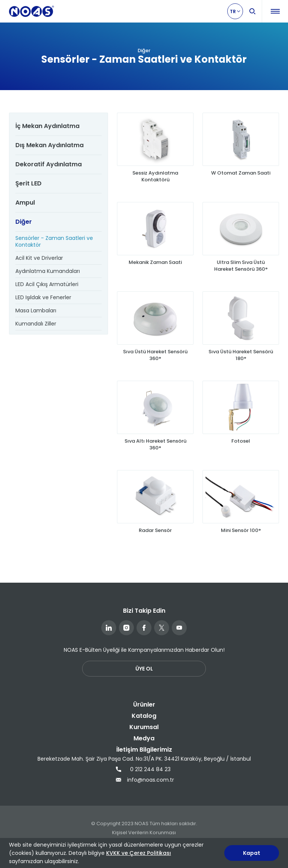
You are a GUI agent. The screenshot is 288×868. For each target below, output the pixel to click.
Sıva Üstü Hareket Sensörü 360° (155, 355)
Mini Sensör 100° (241, 530)
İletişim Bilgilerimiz (144, 750)
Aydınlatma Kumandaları (48, 271)
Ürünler (144, 704)
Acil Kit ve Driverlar (39, 258)
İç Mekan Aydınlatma (47, 126)
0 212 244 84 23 (143, 769)
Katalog (144, 716)
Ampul (25, 203)
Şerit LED (28, 183)
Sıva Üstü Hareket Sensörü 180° (241, 355)
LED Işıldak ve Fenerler (43, 297)
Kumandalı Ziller (36, 324)
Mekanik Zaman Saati (155, 262)
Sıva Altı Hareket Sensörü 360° (155, 445)
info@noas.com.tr (144, 780)
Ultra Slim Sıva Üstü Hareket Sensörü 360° (241, 266)
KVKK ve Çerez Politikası (139, 853)
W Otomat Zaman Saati (241, 173)
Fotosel (241, 441)
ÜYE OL (144, 669)
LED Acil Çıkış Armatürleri (47, 284)
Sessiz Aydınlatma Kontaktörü (155, 176)
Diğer (24, 222)
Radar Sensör (155, 530)
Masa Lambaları (36, 310)
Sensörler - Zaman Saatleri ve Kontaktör (54, 241)
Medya (144, 738)
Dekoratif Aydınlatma (49, 164)
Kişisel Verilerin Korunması (144, 833)
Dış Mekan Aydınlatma (49, 145)
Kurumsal (144, 727)
